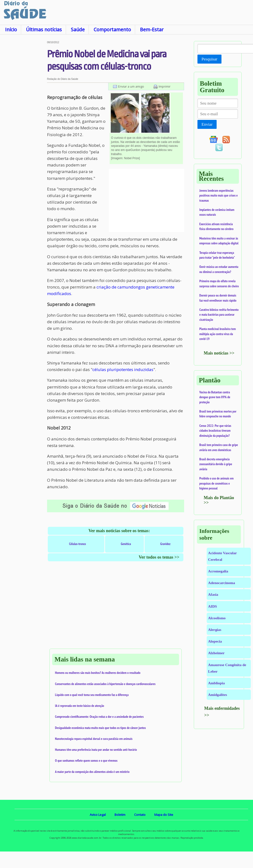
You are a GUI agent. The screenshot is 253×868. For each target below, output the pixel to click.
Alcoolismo (217, 618)
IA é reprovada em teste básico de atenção (80, 706)
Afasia (213, 594)
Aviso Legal (98, 815)
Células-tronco (78, 544)
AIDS (213, 606)
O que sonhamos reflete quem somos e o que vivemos (86, 761)
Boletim (120, 815)
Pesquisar (209, 59)
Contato (140, 815)
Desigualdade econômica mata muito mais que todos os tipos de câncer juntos (100, 728)
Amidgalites (218, 695)
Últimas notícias (44, 29)
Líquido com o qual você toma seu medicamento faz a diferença (92, 695)
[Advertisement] (23, 114)
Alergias (215, 630)
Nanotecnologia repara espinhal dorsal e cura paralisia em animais (94, 739)
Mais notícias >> (219, 353)
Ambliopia (216, 683)
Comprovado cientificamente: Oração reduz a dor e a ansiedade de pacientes (99, 717)
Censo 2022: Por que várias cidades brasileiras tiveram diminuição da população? (215, 431)
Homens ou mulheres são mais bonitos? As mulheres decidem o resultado (98, 673)
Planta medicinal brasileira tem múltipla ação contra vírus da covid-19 (218, 334)
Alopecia (215, 641)
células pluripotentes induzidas (123, 369)
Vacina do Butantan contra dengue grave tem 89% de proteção (215, 397)
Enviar (207, 124)
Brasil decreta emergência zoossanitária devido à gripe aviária (216, 464)
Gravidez (165, 544)
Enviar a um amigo (131, 86)
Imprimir (165, 86)
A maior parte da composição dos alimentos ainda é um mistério (92, 772)
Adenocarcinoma (222, 583)
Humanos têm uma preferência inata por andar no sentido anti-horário (96, 750)
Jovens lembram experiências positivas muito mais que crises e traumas (219, 195)
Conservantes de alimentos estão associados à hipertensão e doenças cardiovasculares (105, 684)
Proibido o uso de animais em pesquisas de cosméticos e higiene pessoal (216, 483)
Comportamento (112, 29)
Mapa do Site (164, 815)
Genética (126, 544)
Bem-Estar (152, 29)
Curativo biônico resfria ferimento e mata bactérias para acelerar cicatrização (219, 315)
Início (11, 29)
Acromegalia (218, 571)
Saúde (78, 29)
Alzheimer (216, 653)
